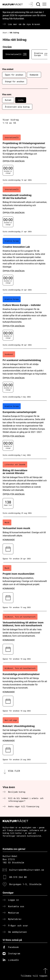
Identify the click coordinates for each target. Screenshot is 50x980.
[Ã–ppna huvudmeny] (45, 4)
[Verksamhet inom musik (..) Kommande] (25, 540)
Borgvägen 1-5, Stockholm (25, 884)
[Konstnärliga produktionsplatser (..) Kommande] (25, 689)
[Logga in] (31, 4)
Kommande (34, 75)
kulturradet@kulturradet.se (27, 870)
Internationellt (16, 54)
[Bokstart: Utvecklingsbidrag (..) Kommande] (25, 739)
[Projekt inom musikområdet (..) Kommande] (25, 587)
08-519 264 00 (18, 877)
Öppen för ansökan (14, 75)
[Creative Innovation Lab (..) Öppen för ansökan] (25, 264)
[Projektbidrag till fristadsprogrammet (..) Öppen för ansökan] (25, 158)
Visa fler (14, 771)
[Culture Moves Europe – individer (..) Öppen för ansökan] (25, 321)
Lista (21, 100)
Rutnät (8, 100)
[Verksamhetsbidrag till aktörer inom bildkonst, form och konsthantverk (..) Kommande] (25, 637)
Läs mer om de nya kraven (24, 24)
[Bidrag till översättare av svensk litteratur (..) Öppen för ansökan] (25, 488)
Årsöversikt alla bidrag (17, 107)
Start (5, 33)
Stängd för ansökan (15, 82)
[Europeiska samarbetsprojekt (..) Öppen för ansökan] (25, 430)
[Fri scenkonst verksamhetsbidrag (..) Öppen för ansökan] (25, 375)
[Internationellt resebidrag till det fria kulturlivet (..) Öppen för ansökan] (25, 210)
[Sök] (38, 4)
